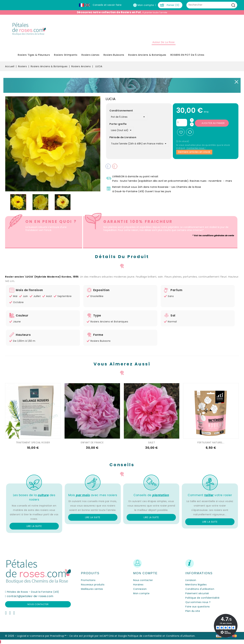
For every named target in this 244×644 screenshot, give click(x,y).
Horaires (138, 585)
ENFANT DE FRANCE (92, 442)
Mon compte (141, 593)
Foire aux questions (198, 607)
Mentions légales (196, 585)
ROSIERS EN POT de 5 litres (187, 55)
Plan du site (193, 611)
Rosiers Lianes (90, 55)
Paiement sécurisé (197, 593)
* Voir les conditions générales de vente (213, 235)
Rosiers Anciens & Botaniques (147, 55)
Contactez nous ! (196, 148)
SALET (152, 442)
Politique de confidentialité (202, 598)
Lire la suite (34, 526)
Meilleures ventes (92, 589)
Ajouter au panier (213, 123)
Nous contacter (38, 604)
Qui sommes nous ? (198, 602)
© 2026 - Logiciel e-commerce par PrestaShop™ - (37, 636)
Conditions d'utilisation (200, 589)
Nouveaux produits (93, 585)
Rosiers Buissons (114, 55)
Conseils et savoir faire (107, 5)
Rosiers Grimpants (66, 55)
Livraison (191, 580)
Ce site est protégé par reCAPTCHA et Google (98, 636)
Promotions (88, 580)
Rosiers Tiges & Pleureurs (34, 55)
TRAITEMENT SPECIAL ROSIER (33, 442)
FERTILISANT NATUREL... (211, 442)
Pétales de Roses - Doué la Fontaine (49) (33, 592)
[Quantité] (182, 123)
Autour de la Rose (164, 42)
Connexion (140, 589)
